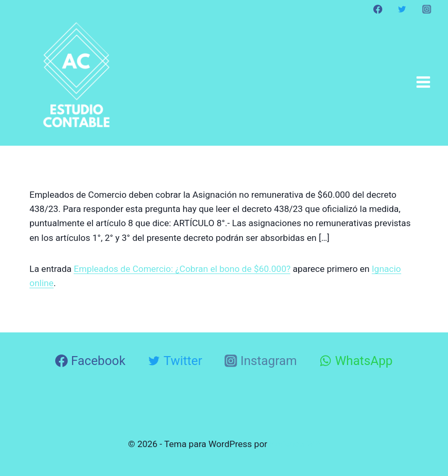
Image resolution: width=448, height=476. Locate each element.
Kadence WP (295, 444)
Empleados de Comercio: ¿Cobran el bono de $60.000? (182, 269)
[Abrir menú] (423, 82)
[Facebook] (378, 9)
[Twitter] (402, 9)
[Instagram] (426, 9)
